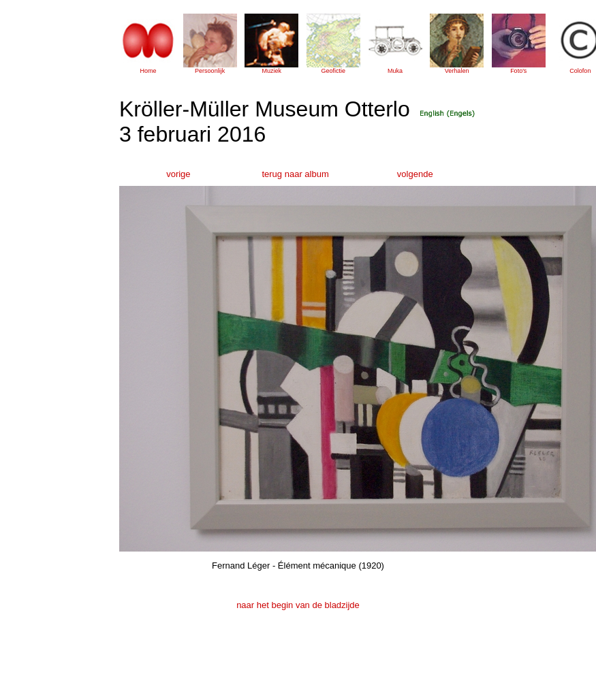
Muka (395, 71)
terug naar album (295, 174)
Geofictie (334, 71)
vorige (178, 174)
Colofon (580, 71)
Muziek (271, 71)
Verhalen (457, 71)
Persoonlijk (210, 71)
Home (148, 71)
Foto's (518, 71)
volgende (415, 174)
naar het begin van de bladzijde (298, 605)
